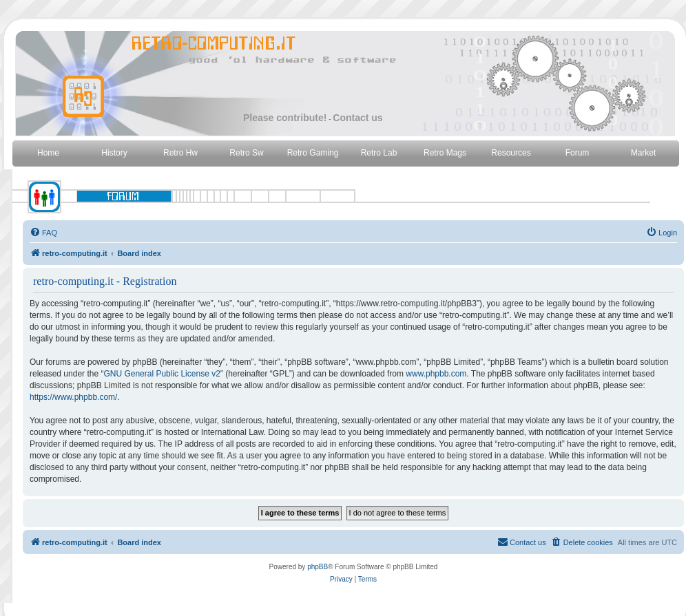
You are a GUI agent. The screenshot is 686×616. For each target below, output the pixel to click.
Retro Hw (180, 153)
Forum (578, 153)
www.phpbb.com (436, 374)
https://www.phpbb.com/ (73, 397)
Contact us (357, 118)
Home (48, 153)
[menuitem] (43, 233)
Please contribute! (285, 118)
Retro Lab (379, 153)
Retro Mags (445, 153)
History (114, 153)
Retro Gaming (313, 153)
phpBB (318, 567)
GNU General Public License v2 (162, 374)
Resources (511, 153)
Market (644, 153)
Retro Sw (246, 153)
